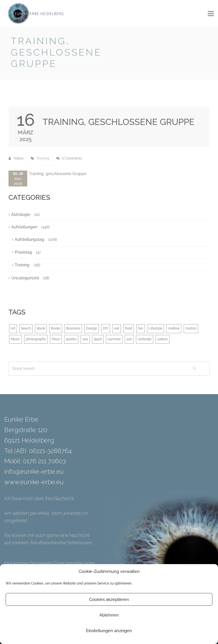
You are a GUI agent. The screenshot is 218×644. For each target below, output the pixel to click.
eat (117, 328)
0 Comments (69, 158)
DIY (106, 328)
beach (26, 328)
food (129, 328)
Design (92, 328)
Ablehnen (109, 615)
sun (129, 339)
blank (41, 328)
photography (36, 339)
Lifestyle (156, 328)
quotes (71, 339)
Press (56, 339)
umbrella (145, 339)
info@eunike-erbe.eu (34, 471)
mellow (174, 328)
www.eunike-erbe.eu (34, 482)
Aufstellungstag (30, 239)
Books (56, 328)
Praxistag (23, 252)
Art (13, 328)
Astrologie (21, 214)
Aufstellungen (24, 227)
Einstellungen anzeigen (109, 631)
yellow (163, 339)
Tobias (16, 158)
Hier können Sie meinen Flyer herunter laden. (50, 563)
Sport (98, 339)
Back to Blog (193, 42)
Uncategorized (25, 278)
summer (114, 339)
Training (43, 158)
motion (191, 328)
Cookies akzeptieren (109, 600)
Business (73, 328)
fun (141, 328)
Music (15, 339)
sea (85, 339)
